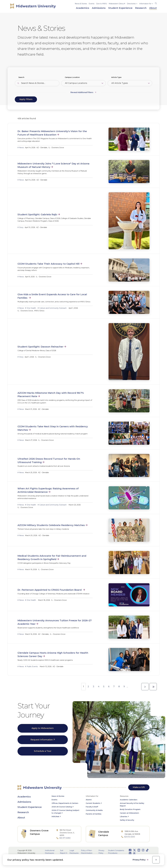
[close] (156, 860)
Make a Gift (139, 787)
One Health (31, 308)
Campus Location (72, 77)
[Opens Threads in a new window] (134, 853)
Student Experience (30, 807)
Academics (24, 797)
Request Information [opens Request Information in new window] (42, 740)
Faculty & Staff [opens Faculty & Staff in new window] (92, 807)
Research (23, 812)
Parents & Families (94, 814)
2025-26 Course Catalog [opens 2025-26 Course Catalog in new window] (62, 807)
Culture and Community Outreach (53, 308)
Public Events (32, 666)
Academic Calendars (129, 800)
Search (21, 77)
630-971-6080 (65, 838)
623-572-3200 (130, 837)
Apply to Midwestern (43, 728)
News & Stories (81, 4)
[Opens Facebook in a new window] (130, 850)
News (22, 148)
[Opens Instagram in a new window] (143, 850)
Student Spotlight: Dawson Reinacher (40, 347)
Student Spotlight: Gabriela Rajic (37, 214)
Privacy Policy (139, 860)
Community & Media (94, 810)
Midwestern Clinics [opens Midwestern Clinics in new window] (116, 4)
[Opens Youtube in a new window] (139, 850)
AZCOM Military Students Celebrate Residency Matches (51, 525)
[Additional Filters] (84, 91)
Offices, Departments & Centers (65, 803)
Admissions (24, 802)
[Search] (156, 3)
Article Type (116, 77)
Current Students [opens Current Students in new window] (93, 803)
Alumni (89, 800)
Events (92, 4)
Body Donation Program (130, 809)
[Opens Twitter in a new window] (134, 850)
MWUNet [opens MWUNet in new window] (55, 817)
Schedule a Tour (43, 751)
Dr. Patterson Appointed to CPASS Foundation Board (50, 590)
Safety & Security (127, 820)
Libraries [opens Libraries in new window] (124, 817)
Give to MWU (102, 4)
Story (21, 227)
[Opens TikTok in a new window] (147, 850)
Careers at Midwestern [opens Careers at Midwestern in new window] (129, 813)
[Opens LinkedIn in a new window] (130, 853)
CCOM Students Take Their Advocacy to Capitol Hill (48, 264)
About (21, 818)
